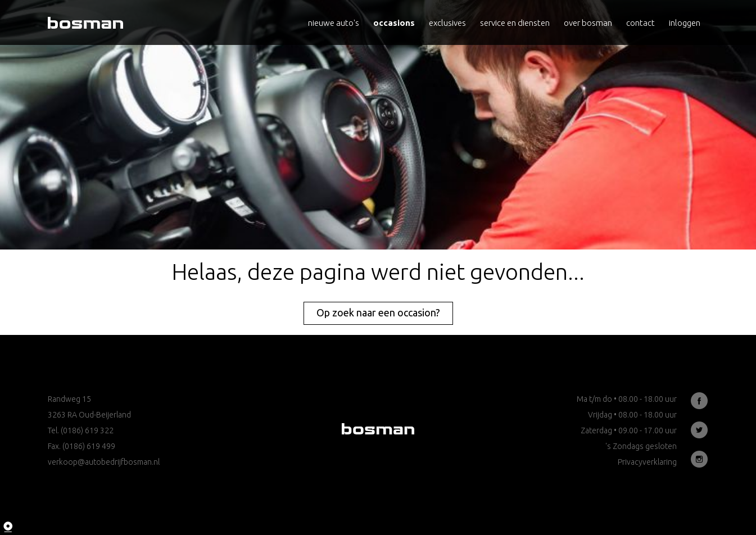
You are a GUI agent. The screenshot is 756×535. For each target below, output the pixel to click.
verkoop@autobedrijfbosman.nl (104, 462)
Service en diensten (515, 23)
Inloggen (685, 23)
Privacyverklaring (647, 462)
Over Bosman (588, 23)
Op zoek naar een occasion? (378, 312)
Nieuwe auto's (334, 23)
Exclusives (447, 23)
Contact (640, 23)
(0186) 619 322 (87, 430)
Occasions (394, 23)
